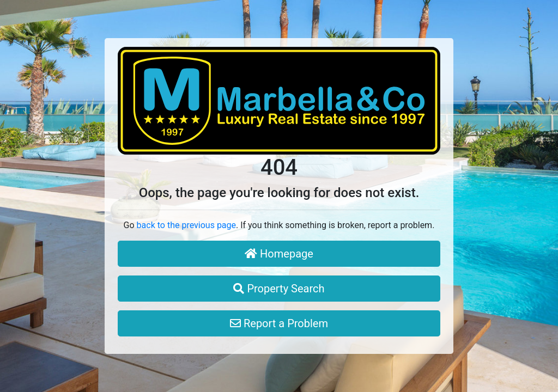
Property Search (279, 289)
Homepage (279, 254)
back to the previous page (186, 225)
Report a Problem (279, 323)
